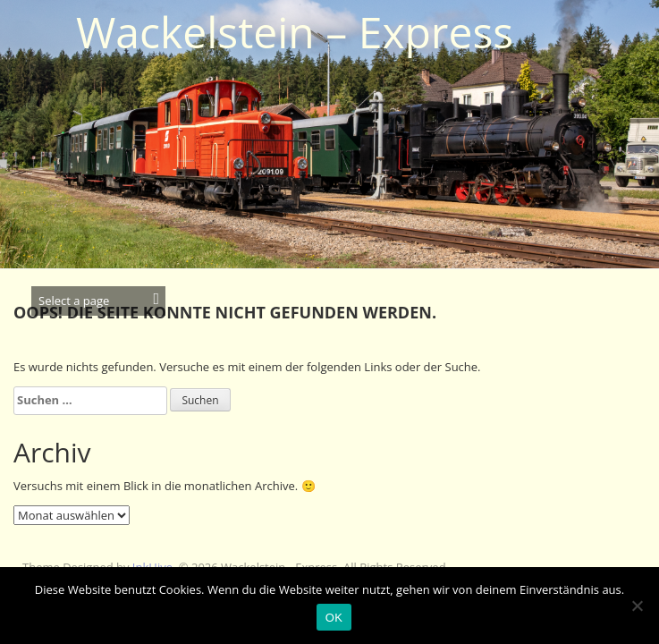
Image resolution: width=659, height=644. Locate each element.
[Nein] (637, 606)
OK (334, 618)
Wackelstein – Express (295, 32)
